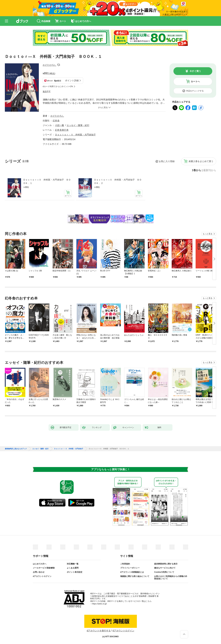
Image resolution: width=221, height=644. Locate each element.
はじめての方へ (40, 564)
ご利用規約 (125, 564)
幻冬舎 (56, 121)
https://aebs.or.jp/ (99, 604)
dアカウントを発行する (99, 631)
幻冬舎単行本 (62, 130)
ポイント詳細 (72, 80)
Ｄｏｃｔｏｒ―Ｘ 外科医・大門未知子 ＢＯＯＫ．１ (47, 181)
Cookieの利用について (164, 572)
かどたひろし (50, 65)
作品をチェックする (195, 91)
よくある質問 (73, 568)
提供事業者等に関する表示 (166, 564)
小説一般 (60, 125)
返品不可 (47, 91)
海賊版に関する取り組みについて (135, 576)
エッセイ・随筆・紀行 (78, 125)
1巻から (196, 170)
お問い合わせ (39, 572)
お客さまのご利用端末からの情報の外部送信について (171, 578)
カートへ (195, 81)
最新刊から (210, 170)
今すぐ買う (195, 71)
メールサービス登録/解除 (44, 568)
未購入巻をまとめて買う (201, 161)
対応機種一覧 (73, 564)
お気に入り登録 (167, 161)
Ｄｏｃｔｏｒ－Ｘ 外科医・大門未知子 (75, 135)
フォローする (59, 65)
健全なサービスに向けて (165, 568)
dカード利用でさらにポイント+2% (58, 86)
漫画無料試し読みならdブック (16, 449)
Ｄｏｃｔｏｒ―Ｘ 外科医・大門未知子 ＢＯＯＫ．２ (118, 181)
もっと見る (208, 234)
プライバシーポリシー (130, 568)
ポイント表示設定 (75, 572)
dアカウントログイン (42, 576)
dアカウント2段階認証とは (132, 572)
